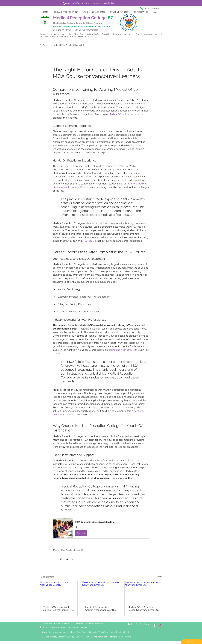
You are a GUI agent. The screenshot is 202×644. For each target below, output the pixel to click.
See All (159, 576)
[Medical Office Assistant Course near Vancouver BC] (143, 592)
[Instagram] (159, 626)
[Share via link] (73, 559)
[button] (101, 528)
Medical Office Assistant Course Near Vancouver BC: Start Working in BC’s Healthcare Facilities (143, 608)
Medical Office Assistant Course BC (68, 45)
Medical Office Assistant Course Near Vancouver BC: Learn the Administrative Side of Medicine (58, 608)
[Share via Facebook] (54, 559)
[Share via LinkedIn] (67, 559)
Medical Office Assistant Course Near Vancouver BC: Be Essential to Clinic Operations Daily (100, 608)
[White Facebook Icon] (154, 626)
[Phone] (142, 8)
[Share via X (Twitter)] (60, 559)
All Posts (44, 45)
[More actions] (148, 62)
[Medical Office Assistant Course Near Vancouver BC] (59, 592)
